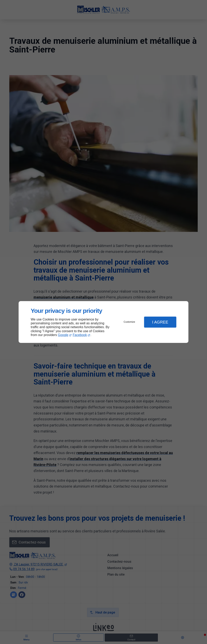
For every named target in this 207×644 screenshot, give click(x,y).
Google (63, 335)
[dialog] (103, 322)
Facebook (80, 335)
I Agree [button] (160, 322)
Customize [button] (129, 322)
